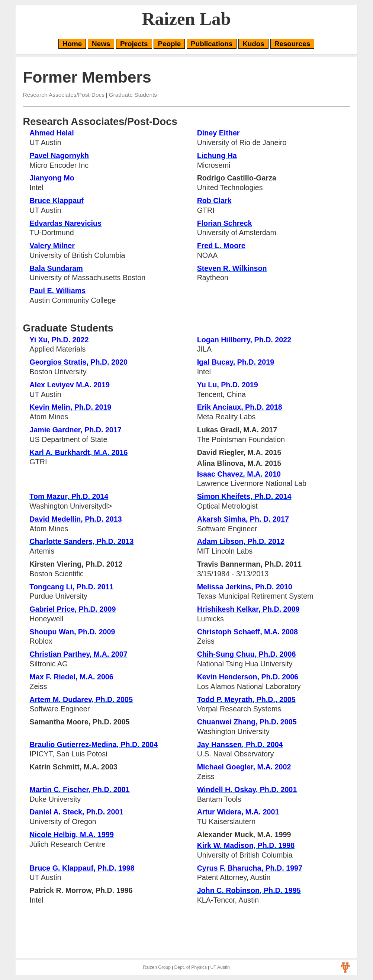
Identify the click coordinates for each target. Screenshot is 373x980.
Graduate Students (133, 95)
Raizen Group (157, 967)
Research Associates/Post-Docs (64, 95)
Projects (134, 44)
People (169, 44)
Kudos (253, 44)
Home (72, 44)
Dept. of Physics (190, 967)
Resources (292, 44)
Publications (212, 44)
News (101, 44)
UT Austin (220, 967)
